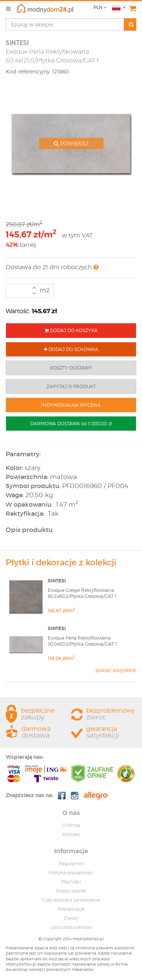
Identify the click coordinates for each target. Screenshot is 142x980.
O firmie (71, 825)
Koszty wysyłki (71, 891)
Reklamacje (71, 909)
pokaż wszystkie (116, 670)
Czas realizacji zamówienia (71, 900)
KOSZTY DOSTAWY (71, 368)
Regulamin (71, 864)
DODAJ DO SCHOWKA (71, 349)
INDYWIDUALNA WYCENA (71, 405)
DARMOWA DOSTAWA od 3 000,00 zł (71, 424)
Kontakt (71, 834)
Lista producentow (71, 927)
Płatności (71, 882)
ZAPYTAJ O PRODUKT (71, 386)
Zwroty (71, 918)
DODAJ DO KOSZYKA (71, 330)
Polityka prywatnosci (71, 873)
